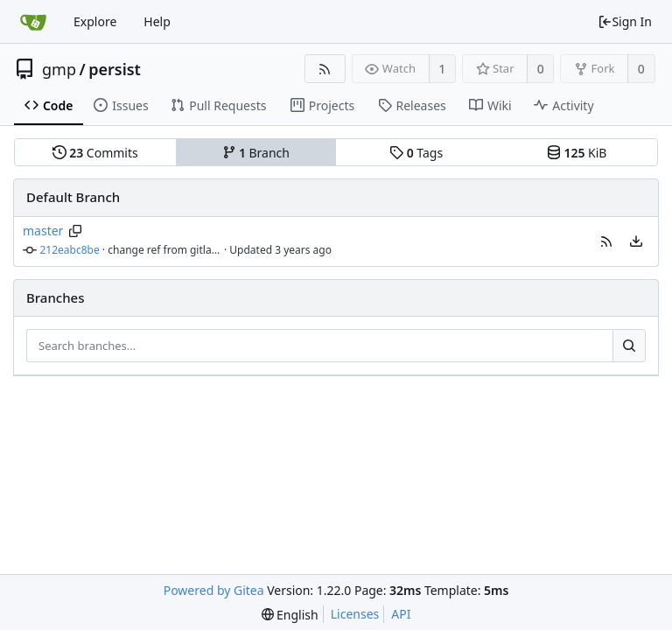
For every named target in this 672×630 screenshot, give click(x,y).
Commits (95, 153)
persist (115, 69)
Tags (416, 153)
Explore (95, 21)
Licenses (355, 614)
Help (157, 21)
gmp (59, 69)
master (43, 231)
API (401, 614)
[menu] (636, 241)
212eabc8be (70, 250)
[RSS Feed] (325, 69)
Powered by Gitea (214, 590)
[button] (606, 241)
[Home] (33, 22)
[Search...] (629, 346)
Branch (256, 153)
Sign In (625, 21)
